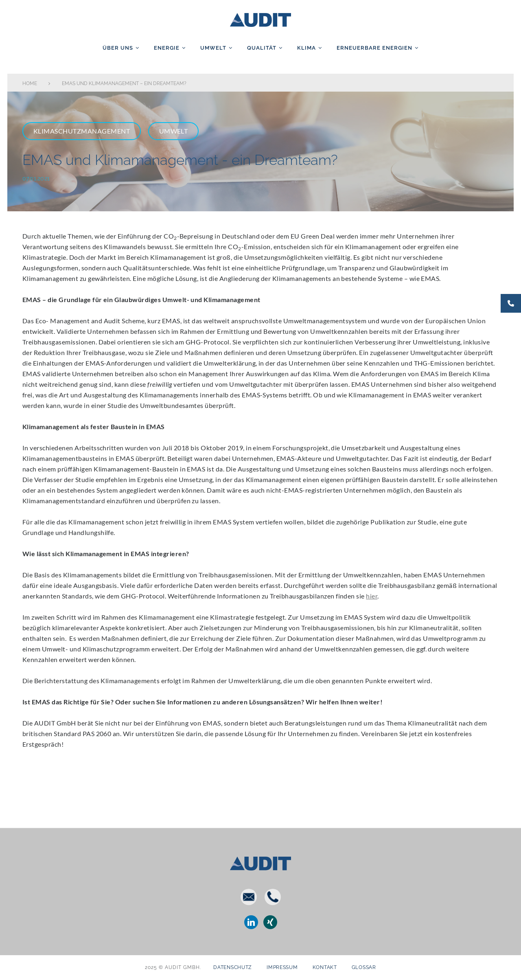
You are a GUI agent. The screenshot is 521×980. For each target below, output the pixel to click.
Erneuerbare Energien (374, 48)
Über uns (118, 48)
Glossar (364, 967)
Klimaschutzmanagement (82, 131)
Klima (306, 48)
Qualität (262, 48)
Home (30, 83)
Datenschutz (233, 967)
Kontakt (325, 967)
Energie (167, 48)
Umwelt (213, 48)
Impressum (282, 967)
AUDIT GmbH (260, 18)
